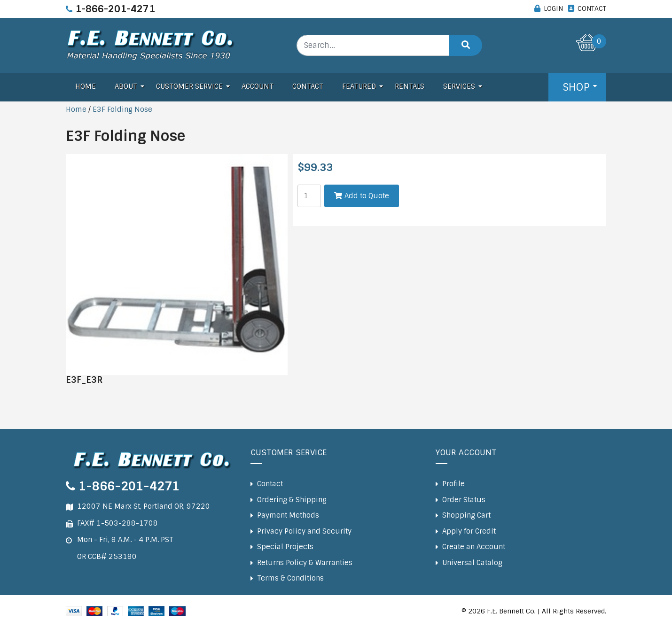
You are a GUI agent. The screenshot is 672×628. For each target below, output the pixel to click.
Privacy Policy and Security (304, 531)
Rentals (410, 86)
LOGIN (553, 8)
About (126, 86)
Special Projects (285, 547)
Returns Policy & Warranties (305, 563)
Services (459, 86)
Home (86, 86)
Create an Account (474, 547)
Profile (453, 484)
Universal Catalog (472, 563)
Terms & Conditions (290, 578)
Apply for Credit (469, 531)
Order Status (464, 500)
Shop (576, 87)
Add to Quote (367, 196)
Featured (359, 86)
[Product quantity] (309, 196)
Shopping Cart (466, 515)
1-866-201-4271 (115, 9)
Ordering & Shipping (292, 500)
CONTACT (592, 8)
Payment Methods (288, 515)
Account (258, 86)
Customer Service (189, 86)
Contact (308, 86)
